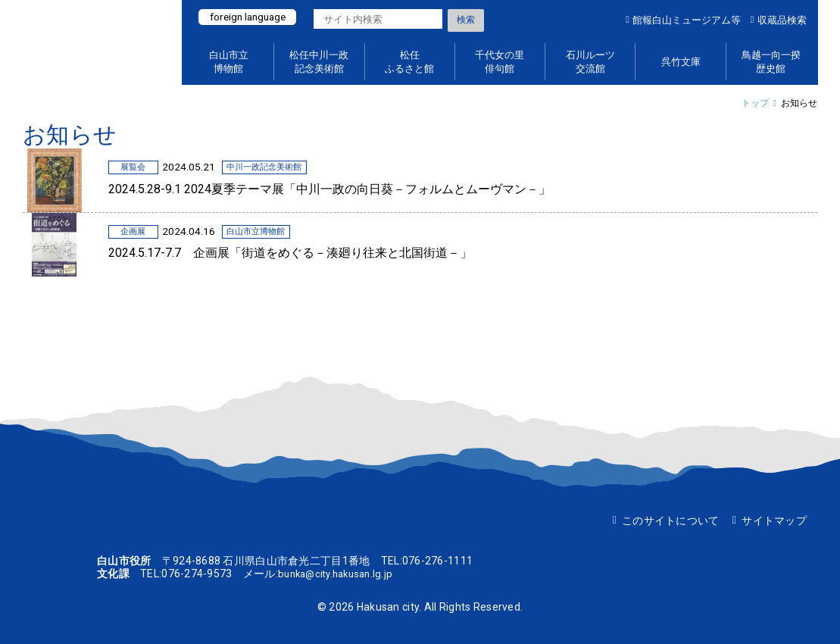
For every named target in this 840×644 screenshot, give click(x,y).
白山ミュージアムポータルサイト (94, 42)
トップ (755, 103)
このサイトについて (671, 521)
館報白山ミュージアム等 (687, 20)
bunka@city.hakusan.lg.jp (340, 574)
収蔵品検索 (782, 20)
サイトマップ (774, 521)
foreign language (252, 17)
